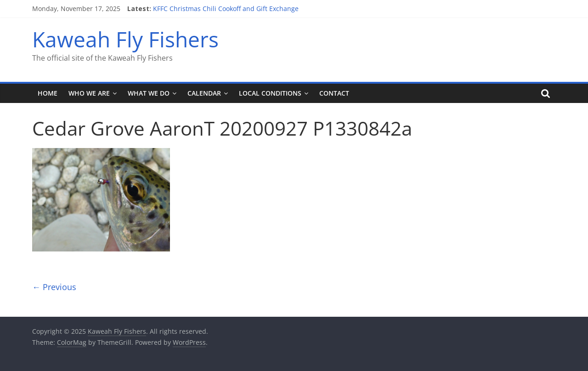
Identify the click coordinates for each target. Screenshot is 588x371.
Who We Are (89, 93)
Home (48, 93)
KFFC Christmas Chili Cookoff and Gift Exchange (226, 9)
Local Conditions (270, 93)
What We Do (149, 93)
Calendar (204, 93)
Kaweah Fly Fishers (125, 39)
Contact (334, 93)
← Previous (54, 287)
